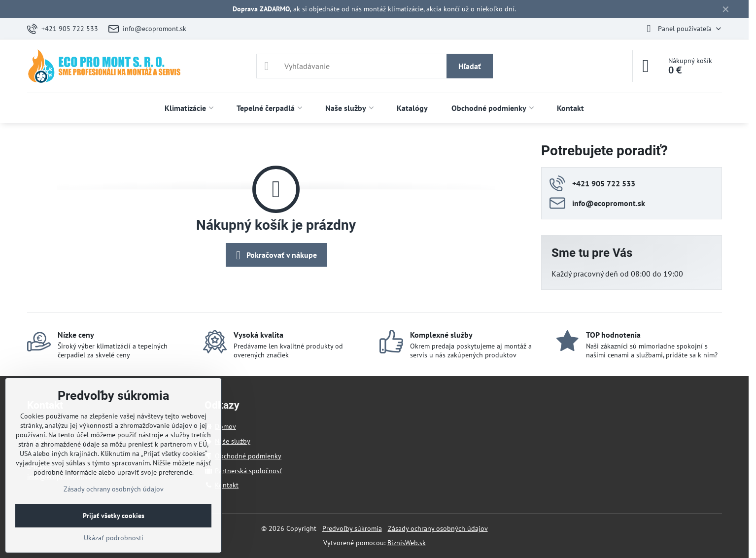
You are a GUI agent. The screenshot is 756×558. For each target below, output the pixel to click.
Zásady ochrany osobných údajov (438, 528)
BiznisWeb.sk (407, 543)
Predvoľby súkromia (352, 528)
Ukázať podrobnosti (114, 538)
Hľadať (470, 66)
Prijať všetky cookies (114, 516)
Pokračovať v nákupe (275, 255)
